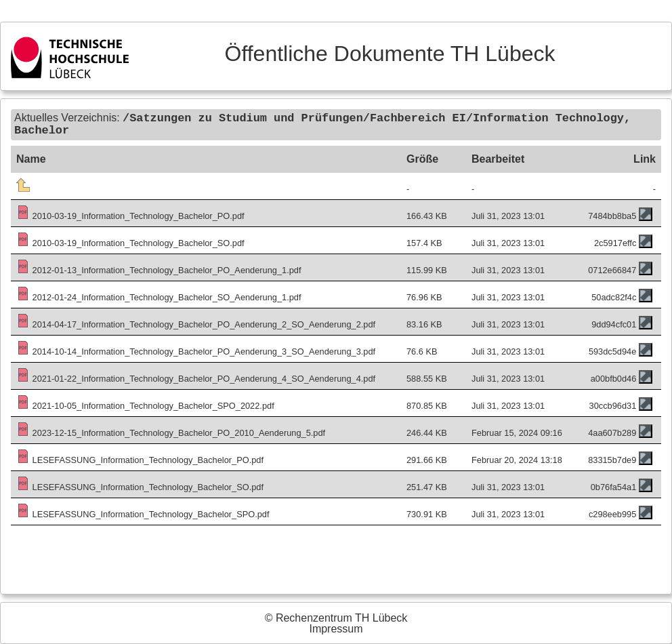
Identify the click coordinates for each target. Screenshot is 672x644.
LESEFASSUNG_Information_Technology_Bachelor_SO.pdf (140, 486)
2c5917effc (615, 242)
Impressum (336, 629)
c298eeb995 (612, 513)
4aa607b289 (612, 431)
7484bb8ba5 (612, 215)
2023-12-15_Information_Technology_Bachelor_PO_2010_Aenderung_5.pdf (171, 431)
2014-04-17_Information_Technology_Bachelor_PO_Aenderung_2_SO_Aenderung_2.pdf (196, 323)
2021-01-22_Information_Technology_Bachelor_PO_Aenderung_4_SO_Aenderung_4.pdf (196, 377)
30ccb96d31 (613, 404)
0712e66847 (612, 269)
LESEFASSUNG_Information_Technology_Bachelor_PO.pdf (140, 459)
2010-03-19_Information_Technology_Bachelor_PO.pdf (130, 215)
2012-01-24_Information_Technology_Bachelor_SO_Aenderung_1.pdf (159, 296)
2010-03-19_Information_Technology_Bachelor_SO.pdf (130, 242)
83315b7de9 (612, 459)
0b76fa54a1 (614, 486)
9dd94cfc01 (614, 323)
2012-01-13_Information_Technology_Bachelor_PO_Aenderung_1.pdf (159, 269)
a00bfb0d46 (614, 377)
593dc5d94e (612, 350)
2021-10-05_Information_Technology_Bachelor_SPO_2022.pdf (145, 404)
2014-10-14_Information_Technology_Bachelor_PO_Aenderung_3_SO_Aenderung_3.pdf (196, 350)
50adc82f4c (614, 296)
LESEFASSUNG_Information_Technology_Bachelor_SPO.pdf (143, 513)
